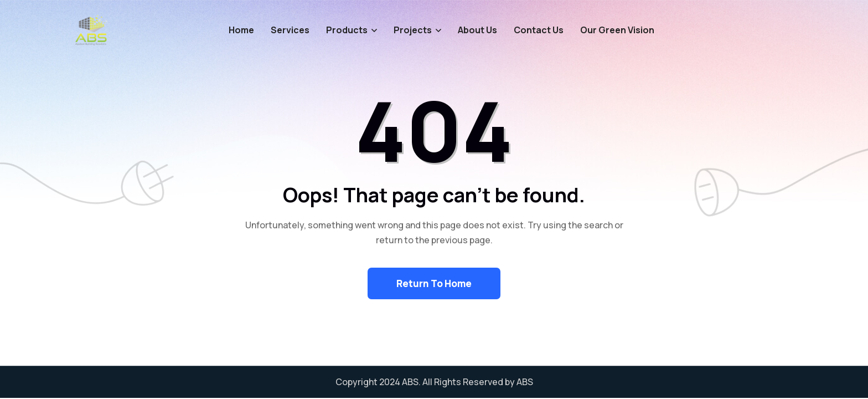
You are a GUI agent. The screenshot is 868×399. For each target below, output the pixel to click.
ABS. (411, 382)
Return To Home (434, 283)
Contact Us (539, 30)
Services (290, 30)
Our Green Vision (617, 30)
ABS (525, 382)
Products (347, 30)
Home (241, 30)
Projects (413, 30)
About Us (477, 30)
